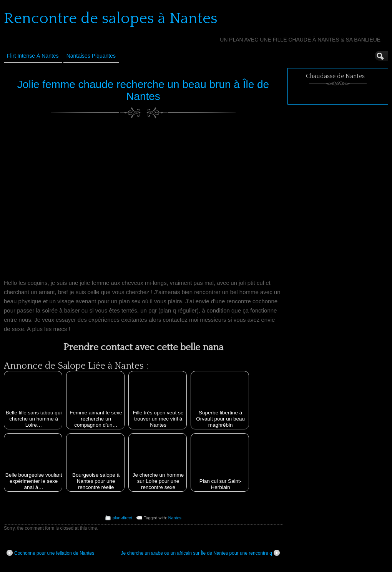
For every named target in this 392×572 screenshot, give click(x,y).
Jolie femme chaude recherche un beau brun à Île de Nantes (143, 90)
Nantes (175, 518)
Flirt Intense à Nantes (33, 56)
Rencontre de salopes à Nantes (111, 18)
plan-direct (122, 518)
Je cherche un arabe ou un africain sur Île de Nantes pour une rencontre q (200, 553)
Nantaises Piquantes (91, 56)
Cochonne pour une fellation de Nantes (50, 553)
